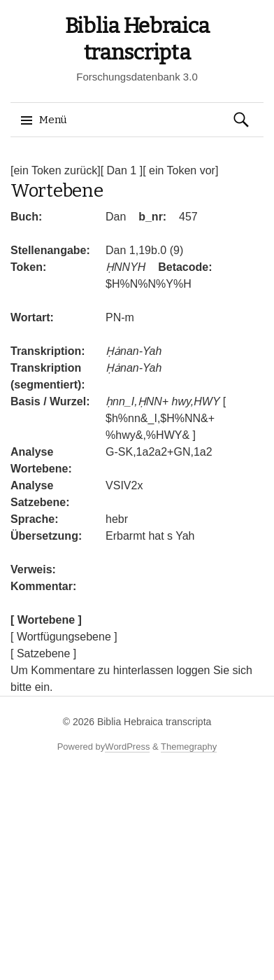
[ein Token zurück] (56, 170)
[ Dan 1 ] (122, 170)
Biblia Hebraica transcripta (154, 722)
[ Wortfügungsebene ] (64, 637)
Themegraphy (189, 747)
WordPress (127, 747)
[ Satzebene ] (43, 653)
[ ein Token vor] (180, 170)
